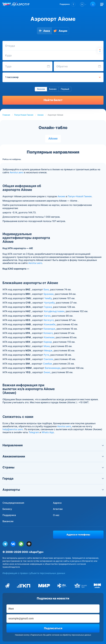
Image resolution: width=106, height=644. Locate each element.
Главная (6, 115)
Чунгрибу (49, 303)
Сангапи (48, 359)
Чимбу (48, 298)
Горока (48, 307)
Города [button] (53, 479)
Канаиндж (49, 329)
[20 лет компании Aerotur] (7, 4)
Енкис (47, 372)
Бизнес (53, 89)
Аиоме (41, 115)
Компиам (49, 337)
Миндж (48, 351)
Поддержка (9, 515)
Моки (47, 346)
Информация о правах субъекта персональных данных (34, 573)
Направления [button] (53, 445)
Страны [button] (53, 467)
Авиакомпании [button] (53, 457)
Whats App (48, 432)
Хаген (47, 316)
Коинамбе (50, 324)
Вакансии (8, 521)
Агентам (58, 509)
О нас (56, 515)
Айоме (53, 139)
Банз (46, 290)
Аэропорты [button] (53, 490)
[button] (68, 4)
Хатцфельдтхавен (54, 311)
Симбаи (48, 364)
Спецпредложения (13, 503)
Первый (65, 89)
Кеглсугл (49, 320)
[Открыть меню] (102, 4)
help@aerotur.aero (13, 429)
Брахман (49, 294)
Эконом (41, 89)
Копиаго (48, 333)
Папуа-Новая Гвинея (24, 115)
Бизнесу (7, 509)
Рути (46, 355)
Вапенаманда (53, 368)
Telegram (34, 432)
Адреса (57, 503)
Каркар (48, 342)
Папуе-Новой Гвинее (80, 196)
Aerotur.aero (17, 173)
